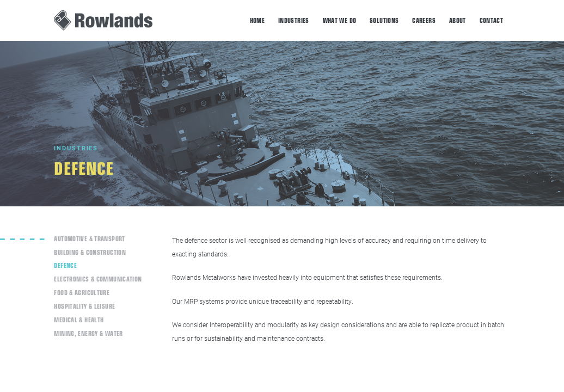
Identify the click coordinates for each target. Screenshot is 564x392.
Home (258, 20)
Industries (294, 20)
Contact (492, 20)
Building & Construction (90, 252)
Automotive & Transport (89, 238)
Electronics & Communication (98, 278)
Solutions (384, 20)
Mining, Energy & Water (88, 333)
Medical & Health (79, 319)
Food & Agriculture (82, 292)
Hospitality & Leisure (84, 306)
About (458, 20)
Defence (65, 265)
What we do (340, 20)
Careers (424, 20)
